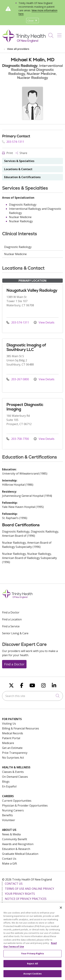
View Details (44, 322)
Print (7, 153)
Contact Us (9, 859)
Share (21, 153)
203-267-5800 (18, 379)
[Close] (61, 910)
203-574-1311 (13, 142)
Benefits (7, 815)
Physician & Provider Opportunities (25, 805)
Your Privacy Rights (20, 894)
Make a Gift (10, 863)
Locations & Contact (18, 169)
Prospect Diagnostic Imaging (25, 407)
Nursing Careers (13, 810)
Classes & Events (13, 772)
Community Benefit (15, 839)
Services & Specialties (19, 161)
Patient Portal (11, 738)
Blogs (6, 782)
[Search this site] (32, 696)
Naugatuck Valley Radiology (32, 290)
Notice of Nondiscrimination (27, 904)
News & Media (11, 834)
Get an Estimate (12, 748)
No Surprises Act (13, 758)
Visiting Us (9, 724)
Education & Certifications (22, 177)
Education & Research (16, 849)
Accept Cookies (32, 976)
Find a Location (12, 619)
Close (32, 21)
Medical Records (13, 733)
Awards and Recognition (18, 844)
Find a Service (11, 626)
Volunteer (9, 820)
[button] (60, 34)
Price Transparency (15, 753)
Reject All (32, 966)
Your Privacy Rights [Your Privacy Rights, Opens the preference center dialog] (32, 956)
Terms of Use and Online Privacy (29, 889)
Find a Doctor (11, 612)
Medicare (8, 743)
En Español (9, 786)
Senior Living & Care (15, 633)
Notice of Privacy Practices (26, 899)
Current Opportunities (17, 801)
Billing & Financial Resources (21, 728)
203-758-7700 (18, 439)
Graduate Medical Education (20, 854)
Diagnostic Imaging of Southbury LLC (26, 347)
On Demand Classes (15, 777)
